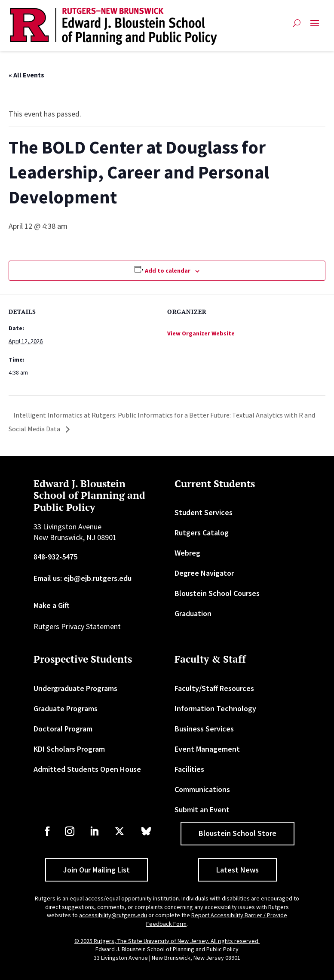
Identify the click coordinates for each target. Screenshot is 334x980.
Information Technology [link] (215, 708)
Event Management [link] (207, 749)
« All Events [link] (26, 75)
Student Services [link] (204, 512)
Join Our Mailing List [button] (97, 870)
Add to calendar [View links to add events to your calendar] (168, 270)
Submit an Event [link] (202, 809)
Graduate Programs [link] (66, 708)
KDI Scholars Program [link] (69, 749)
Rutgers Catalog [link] (202, 533)
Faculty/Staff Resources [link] (214, 688)
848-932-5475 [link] (55, 557)
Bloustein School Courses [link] (217, 593)
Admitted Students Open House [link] (87, 769)
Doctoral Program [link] (63, 729)
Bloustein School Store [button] (237, 833)
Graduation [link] (193, 613)
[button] (315, 26)
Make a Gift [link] (52, 605)
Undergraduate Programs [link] (75, 688)
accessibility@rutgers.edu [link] (113, 915)
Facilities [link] (189, 769)
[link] (113, 26)
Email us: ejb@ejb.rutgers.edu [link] (83, 578)
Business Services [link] (204, 729)
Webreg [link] (187, 553)
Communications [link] (202, 789)
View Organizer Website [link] (201, 333)
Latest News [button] (237, 870)
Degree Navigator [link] (204, 573)
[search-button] (297, 26)
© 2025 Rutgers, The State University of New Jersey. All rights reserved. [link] (167, 941)
